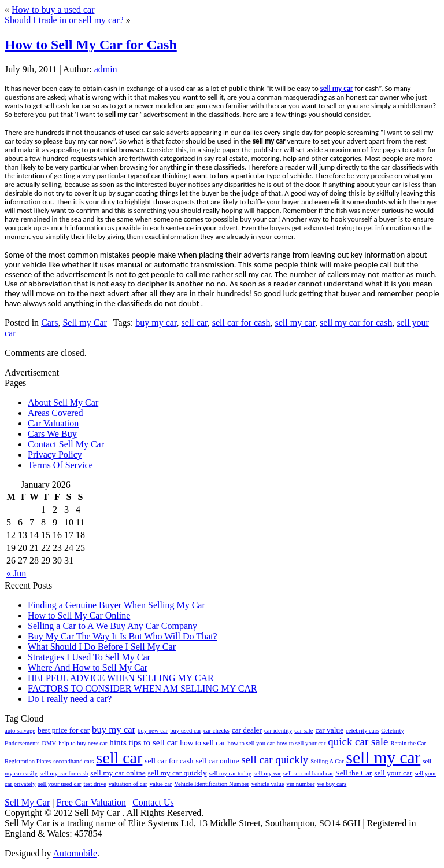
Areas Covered (55, 413)
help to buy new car (83, 743)
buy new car (153, 731)
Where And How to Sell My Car (88, 667)
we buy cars (332, 784)
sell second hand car (308, 773)
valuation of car (128, 784)
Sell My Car (27, 802)
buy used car (186, 731)
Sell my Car (84, 323)
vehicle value (268, 784)
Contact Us (153, 802)
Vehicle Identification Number (212, 784)
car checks (217, 731)
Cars (49, 323)
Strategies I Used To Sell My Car (89, 657)
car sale (304, 731)
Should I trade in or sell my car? (64, 20)
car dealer (247, 730)
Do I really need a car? (70, 699)
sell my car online (118, 773)
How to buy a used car (53, 10)
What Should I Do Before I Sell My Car (102, 647)
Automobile (75, 853)
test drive (95, 784)
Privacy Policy (55, 455)
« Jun (16, 573)
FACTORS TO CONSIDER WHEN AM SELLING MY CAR (143, 688)
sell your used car (60, 784)
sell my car (337, 88)
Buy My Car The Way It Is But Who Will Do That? (123, 636)
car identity (278, 731)
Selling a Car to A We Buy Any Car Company (112, 626)
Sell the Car (354, 773)
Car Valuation (53, 423)
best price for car (64, 730)
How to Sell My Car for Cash (91, 45)
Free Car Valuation (91, 802)
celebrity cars (362, 731)
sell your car (393, 773)
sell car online (218, 761)
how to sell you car (251, 743)
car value (329, 730)
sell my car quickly (177, 773)
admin (106, 69)
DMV (49, 743)
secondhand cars (73, 761)
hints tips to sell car (143, 742)
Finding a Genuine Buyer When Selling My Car (116, 605)
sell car (195, 323)
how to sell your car (301, 743)
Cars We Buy (52, 434)
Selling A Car (327, 761)
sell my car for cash (356, 323)
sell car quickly (275, 759)
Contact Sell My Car (66, 444)
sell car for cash (241, 323)
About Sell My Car (63, 402)
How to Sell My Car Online (79, 615)
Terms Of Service (60, 465)
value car (161, 784)
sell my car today (230, 773)
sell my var (267, 773)
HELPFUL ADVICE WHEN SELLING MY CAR (121, 678)
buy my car (156, 323)
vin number (301, 784)
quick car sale (358, 742)
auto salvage (20, 731)
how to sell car (202, 743)
